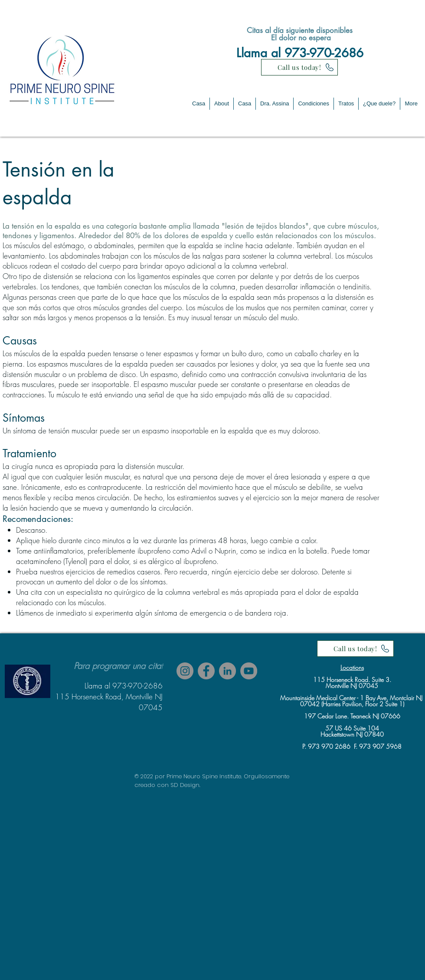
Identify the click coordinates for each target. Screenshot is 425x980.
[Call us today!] (299, 67)
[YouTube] (249, 671)
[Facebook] (206, 671)
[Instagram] (185, 671)
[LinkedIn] (227, 671)
